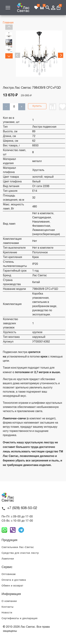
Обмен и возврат (12, 586)
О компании (9, 601)
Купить (37, 106)
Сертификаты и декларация (20, 619)
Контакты (8, 607)
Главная (8, 23)
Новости (7, 613)
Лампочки (8, 559)
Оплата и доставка (14, 580)
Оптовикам (9, 574)
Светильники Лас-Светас (18, 547)
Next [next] (9, 56)
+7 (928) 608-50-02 (22, 508)
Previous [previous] (9, 27)
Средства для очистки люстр (20, 553)
